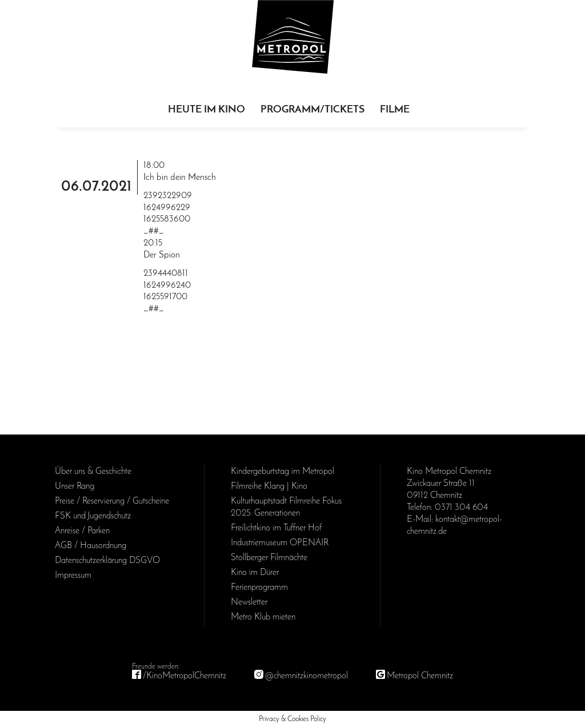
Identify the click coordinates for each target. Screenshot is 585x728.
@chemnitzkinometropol (306, 676)
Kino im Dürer (255, 573)
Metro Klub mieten (263, 617)
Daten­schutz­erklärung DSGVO (107, 561)
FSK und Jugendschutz (93, 516)
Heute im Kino (207, 110)
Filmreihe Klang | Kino (269, 486)
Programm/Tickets (312, 110)
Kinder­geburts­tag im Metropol (283, 472)
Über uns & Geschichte (93, 472)
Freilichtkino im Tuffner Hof (276, 528)
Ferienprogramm (259, 588)
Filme (395, 110)
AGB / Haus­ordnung (91, 546)
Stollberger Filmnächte (269, 558)
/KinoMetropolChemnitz (185, 676)
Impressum (73, 576)
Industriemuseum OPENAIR (280, 543)
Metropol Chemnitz (420, 676)
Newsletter (249, 602)
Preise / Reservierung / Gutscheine (112, 501)
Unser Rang (75, 486)
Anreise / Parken (82, 531)
